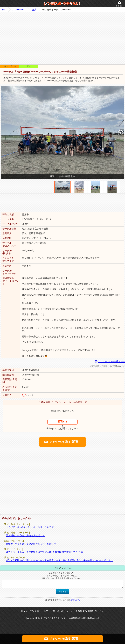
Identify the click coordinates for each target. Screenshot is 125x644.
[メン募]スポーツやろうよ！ (62, 4)
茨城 (34, 10)
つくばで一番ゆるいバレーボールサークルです (30, 527)
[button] (120, 133)
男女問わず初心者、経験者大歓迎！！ (25, 535)
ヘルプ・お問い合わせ (53, 611)
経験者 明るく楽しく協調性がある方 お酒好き (31, 544)
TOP (4, 10)
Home (24, 611)
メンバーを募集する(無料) (80, 611)
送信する (62, 592)
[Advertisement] (62, 38)
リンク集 (34, 611)
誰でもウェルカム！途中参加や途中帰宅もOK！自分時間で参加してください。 (46, 552)
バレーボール (19, 10)
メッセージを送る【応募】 (62, 442)
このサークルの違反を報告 (110, 361)
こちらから (75, 600)
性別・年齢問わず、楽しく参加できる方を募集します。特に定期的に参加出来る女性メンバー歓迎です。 (59, 560)
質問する (62, 422)
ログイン (119, 4)
